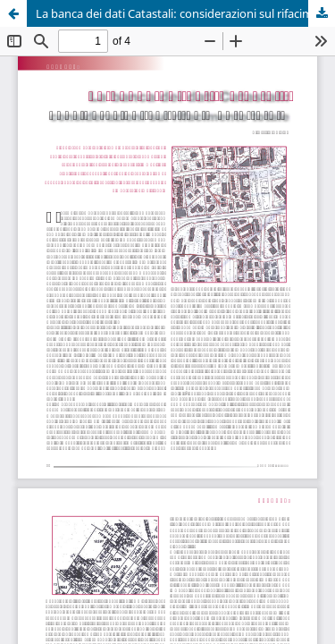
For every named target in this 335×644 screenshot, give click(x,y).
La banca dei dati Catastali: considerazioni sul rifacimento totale (185, 13)
